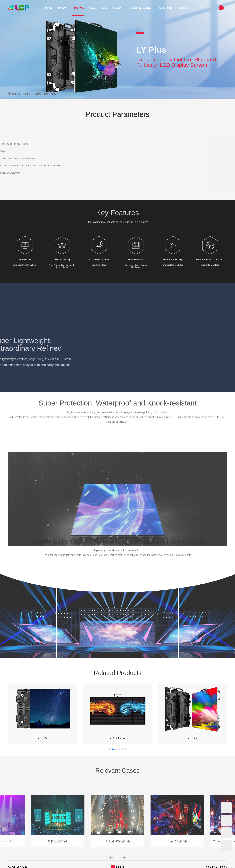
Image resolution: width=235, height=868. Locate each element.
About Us (183, 8)
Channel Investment (139, 8)
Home (49, 8)
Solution (62, 8)
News (104, 8)
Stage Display (49, 94)
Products (78, 8)
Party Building (164, 8)
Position (18, 94)
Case (92, 8)
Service (117, 8)
